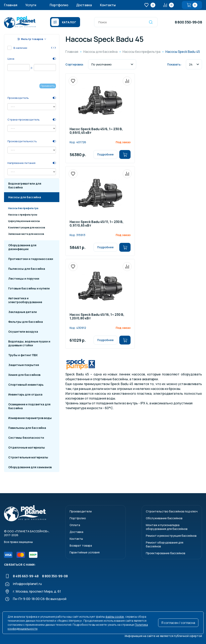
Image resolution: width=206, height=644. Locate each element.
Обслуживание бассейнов (164, 518)
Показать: (174, 64)
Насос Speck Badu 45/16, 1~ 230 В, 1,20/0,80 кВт (97, 317)
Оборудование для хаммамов (30, 467)
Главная (11, 5)
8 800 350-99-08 (188, 22)
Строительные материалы (28, 457)
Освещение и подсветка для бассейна (29, 406)
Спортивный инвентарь (26, 385)
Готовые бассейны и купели (29, 288)
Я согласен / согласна (178, 623)
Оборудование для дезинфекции (22, 247)
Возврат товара (81, 545)
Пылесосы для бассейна (27, 269)
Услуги (31, 5)
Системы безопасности (26, 438)
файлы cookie (115, 617)
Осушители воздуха (23, 332)
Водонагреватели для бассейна (25, 185)
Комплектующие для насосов (27, 227)
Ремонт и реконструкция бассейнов (171, 536)
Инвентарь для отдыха (25, 394)
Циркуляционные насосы (24, 221)
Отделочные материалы (27, 447)
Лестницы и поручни (24, 279)
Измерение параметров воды (30, 418)
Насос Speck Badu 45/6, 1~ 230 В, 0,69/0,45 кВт (96, 131)
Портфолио (59, 5)
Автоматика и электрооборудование (25, 300)
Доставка (84, 5)
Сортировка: (75, 64)
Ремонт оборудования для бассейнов (165, 544)
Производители (81, 511)
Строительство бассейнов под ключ (172, 511)
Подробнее (105, 154)
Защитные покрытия (24, 365)
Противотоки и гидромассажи (31, 259)
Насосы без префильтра (23, 208)
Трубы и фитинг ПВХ (23, 355)
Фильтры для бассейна (26, 322)
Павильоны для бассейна (27, 428)
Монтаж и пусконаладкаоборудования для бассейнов (167, 527)
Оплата (75, 525)
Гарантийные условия (85, 552)
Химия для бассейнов (24, 375)
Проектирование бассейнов (166, 553)
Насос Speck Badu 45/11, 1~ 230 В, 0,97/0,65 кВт (97, 224)
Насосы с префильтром (23, 215)
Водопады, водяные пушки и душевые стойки (29, 343)
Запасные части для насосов (26, 234)
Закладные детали (23, 312)
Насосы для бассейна (25, 197)
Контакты (108, 5)
